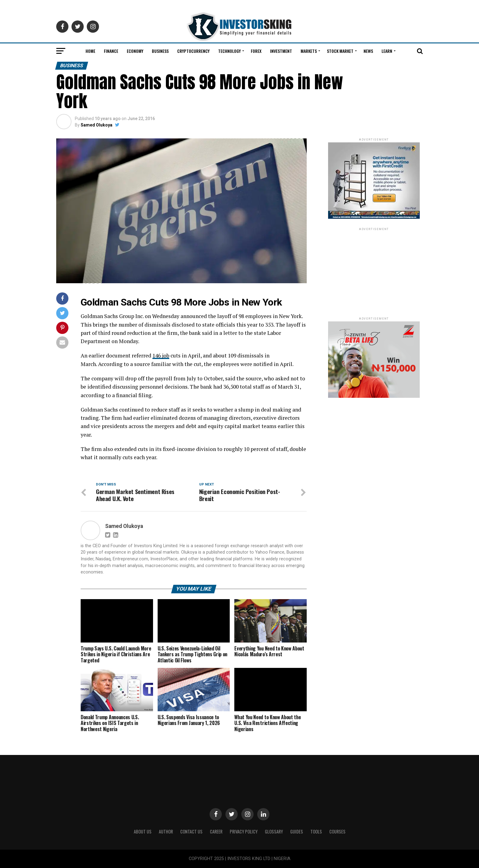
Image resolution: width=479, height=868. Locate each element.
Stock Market (340, 51)
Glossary (274, 831)
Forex (256, 51)
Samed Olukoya (97, 125)
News (368, 51)
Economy (135, 51)
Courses (337, 831)
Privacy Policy (244, 831)
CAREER (216, 831)
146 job (161, 355)
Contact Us (191, 831)
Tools (316, 831)
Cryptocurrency (193, 51)
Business (160, 51)
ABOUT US (143, 831)
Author (166, 831)
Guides (297, 831)
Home (90, 51)
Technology (229, 51)
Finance (111, 51)
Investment (281, 51)
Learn (387, 51)
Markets (309, 51)
